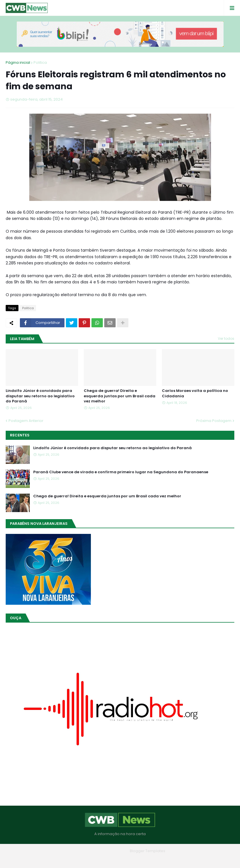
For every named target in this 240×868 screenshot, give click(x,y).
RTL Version (156, 859)
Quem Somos (105, 859)
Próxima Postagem (214, 421)
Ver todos (226, 339)
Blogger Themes (112, 851)
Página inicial (18, 62)
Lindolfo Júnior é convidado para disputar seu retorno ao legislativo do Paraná (40, 396)
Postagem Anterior (26, 421)
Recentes (20, 435)
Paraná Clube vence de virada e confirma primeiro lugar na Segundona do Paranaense (121, 472)
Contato (132, 859)
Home (79, 859)
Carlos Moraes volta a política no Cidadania (195, 393)
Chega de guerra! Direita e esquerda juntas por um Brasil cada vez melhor (120, 396)
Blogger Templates (148, 851)
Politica (40, 62)
